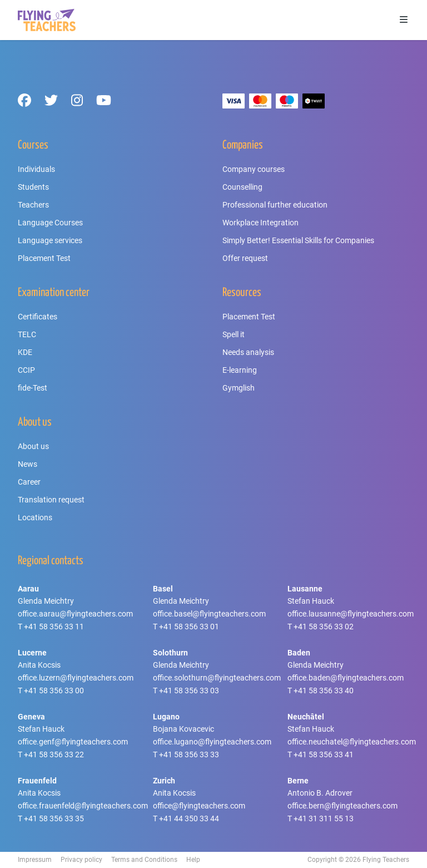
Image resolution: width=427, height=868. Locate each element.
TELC (27, 334)
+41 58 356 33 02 (324, 627)
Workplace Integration (260, 223)
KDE (25, 352)
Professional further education (275, 205)
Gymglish (239, 388)
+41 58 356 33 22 (54, 754)
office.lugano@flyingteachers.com (212, 742)
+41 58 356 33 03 (189, 691)
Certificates (38, 317)
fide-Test (33, 388)
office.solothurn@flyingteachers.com (217, 678)
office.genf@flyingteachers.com (73, 742)
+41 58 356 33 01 (189, 627)
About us (33, 446)
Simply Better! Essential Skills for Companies (298, 240)
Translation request (51, 500)
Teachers (33, 205)
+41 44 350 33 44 (189, 818)
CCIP (26, 370)
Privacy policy (81, 860)
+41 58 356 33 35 (54, 818)
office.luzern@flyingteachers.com (76, 678)
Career (29, 482)
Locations (35, 517)
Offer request (245, 258)
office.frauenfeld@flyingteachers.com (83, 806)
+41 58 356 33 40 (324, 691)
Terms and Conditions (144, 860)
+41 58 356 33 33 (189, 754)
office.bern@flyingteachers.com (342, 806)
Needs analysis (248, 352)
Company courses (254, 169)
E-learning (240, 370)
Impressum (35, 860)
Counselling (242, 187)
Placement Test (44, 258)
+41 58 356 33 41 (324, 754)
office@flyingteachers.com (199, 806)
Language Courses (50, 223)
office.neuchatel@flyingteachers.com (352, 742)
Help (193, 860)
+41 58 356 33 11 (54, 627)
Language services (50, 240)
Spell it (234, 334)
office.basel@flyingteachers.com (209, 614)
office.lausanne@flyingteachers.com (351, 614)
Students (33, 187)
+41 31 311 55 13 (324, 818)
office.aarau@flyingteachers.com (75, 614)
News (28, 464)
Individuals (36, 169)
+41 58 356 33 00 (54, 691)
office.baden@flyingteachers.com (346, 678)
